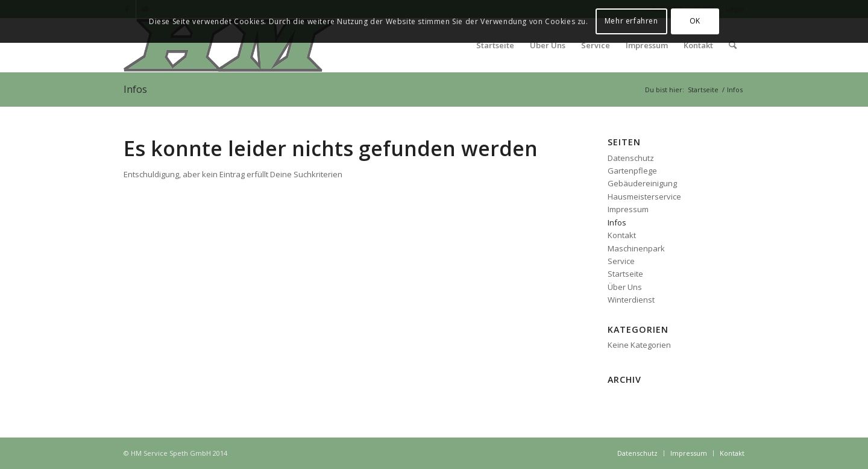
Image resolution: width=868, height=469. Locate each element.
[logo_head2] (229, 45)
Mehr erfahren (631, 21)
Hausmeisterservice (644, 197)
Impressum (628, 209)
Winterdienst (631, 300)
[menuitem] (495, 45)
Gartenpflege (632, 171)
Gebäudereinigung (642, 183)
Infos (135, 89)
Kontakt (622, 235)
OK (695, 21)
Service (621, 261)
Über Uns (625, 287)
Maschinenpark (636, 248)
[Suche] (733, 45)
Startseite (625, 274)
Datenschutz (631, 158)
